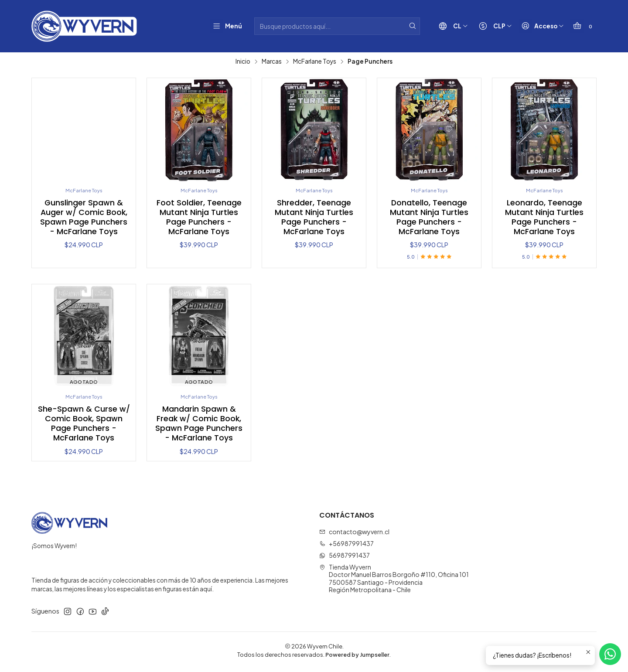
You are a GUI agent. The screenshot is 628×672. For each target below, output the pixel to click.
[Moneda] (487, 26)
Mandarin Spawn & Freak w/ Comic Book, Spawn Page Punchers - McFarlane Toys (199, 426)
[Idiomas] (445, 26)
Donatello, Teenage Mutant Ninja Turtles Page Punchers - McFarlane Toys (429, 218)
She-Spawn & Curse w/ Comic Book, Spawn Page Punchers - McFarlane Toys (84, 426)
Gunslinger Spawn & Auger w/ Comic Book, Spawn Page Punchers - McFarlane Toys (84, 218)
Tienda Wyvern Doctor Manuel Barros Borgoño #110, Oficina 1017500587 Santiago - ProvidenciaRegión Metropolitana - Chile (394, 581)
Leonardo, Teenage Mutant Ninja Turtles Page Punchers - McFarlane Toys (544, 218)
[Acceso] (537, 26)
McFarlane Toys (315, 61)
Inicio (243, 61)
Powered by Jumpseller (357, 657)
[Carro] (581, 26)
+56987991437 (346, 546)
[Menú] (224, 26)
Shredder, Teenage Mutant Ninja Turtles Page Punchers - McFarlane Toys (314, 218)
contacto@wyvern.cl (354, 534)
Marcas (272, 61)
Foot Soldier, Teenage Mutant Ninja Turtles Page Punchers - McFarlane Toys (199, 218)
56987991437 (345, 557)
